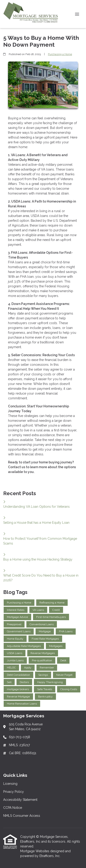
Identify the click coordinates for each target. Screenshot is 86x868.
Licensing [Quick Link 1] (10, 784)
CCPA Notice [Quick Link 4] (13, 808)
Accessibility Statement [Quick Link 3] (20, 800)
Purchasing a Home (60, 54)
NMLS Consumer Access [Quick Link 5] (22, 816)
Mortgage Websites (35, 851)
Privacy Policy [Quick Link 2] (14, 792)
